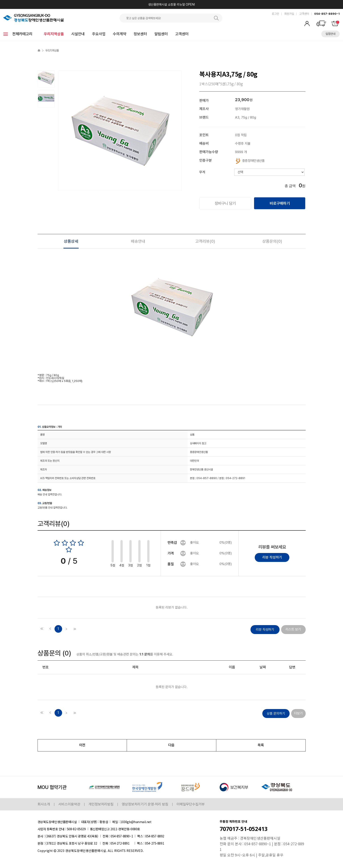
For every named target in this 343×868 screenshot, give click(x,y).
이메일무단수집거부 (191, 805)
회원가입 (289, 14)
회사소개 (44, 805)
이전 (82, 746)
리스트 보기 (293, 630)
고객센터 (304, 14)
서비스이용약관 (69, 805)
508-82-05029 (76, 829)
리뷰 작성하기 (272, 558)
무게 (202, 172)
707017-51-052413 (244, 829)
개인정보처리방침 (101, 805)
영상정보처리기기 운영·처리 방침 (145, 805)
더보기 (298, 714)
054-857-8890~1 (327, 14)
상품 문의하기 (276, 714)
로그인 (275, 14)
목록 (261, 746)
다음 (171, 746)
